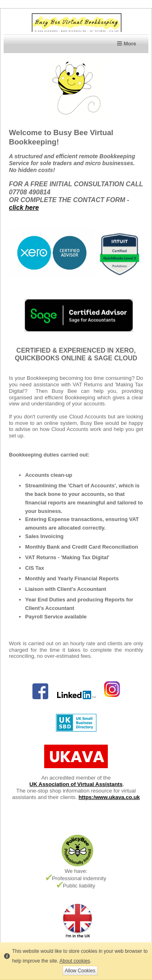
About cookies (75, 961)
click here (24, 208)
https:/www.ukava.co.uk (109, 797)
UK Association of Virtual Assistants (76, 784)
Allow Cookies (80, 971)
